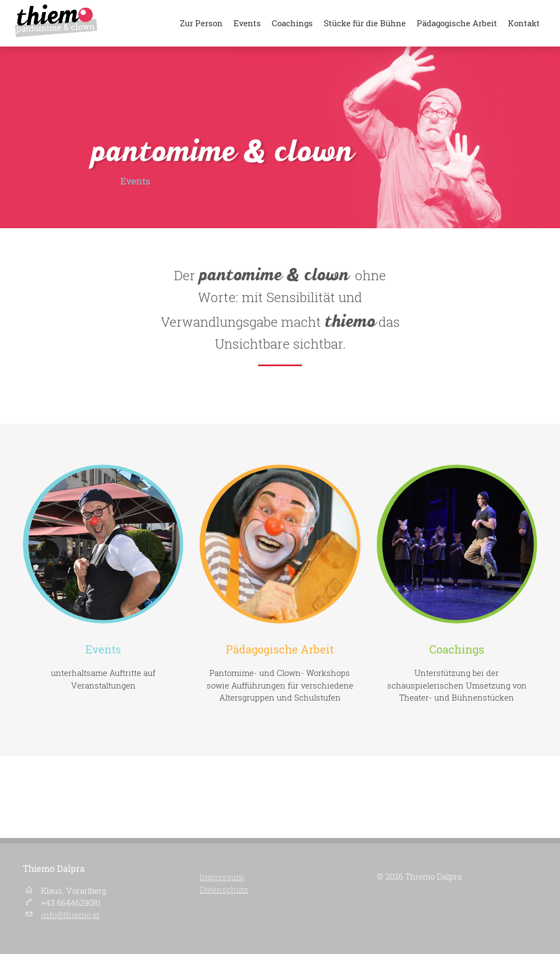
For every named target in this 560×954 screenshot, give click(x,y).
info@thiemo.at (70, 915)
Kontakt (524, 23)
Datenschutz (224, 889)
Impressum (222, 877)
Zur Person (201, 23)
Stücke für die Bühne (365, 23)
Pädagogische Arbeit (457, 23)
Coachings (292, 23)
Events (247, 23)
